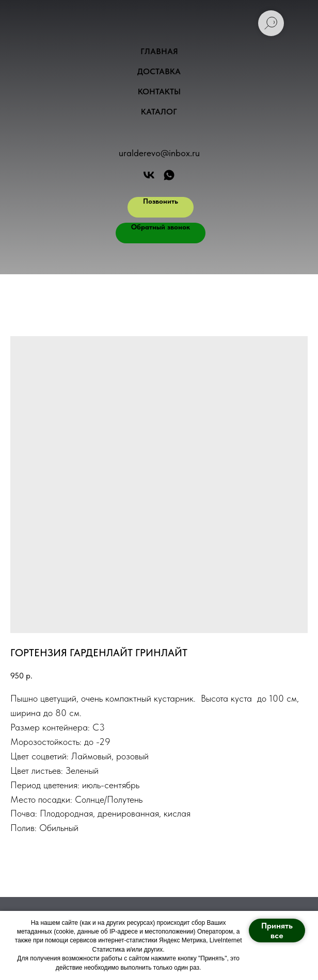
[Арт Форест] (149, 175)
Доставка (159, 71)
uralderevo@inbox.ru (159, 153)
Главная (159, 51)
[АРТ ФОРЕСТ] (169, 175)
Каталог (159, 112)
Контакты (159, 92)
